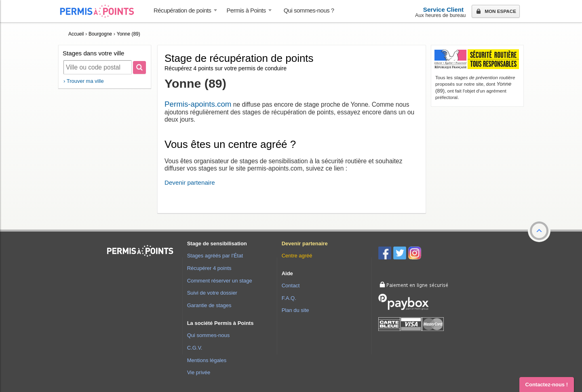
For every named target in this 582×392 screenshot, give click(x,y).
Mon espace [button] (495, 12)
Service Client (443, 9)
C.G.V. (195, 348)
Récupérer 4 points (209, 268)
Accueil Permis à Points (101, 11)
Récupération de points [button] (182, 11)
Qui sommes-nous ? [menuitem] (309, 11)
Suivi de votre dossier (212, 293)
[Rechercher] (139, 67)
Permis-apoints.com (198, 104)
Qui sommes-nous (208, 335)
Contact (291, 286)
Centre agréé (297, 256)
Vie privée (199, 372)
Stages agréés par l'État (215, 256)
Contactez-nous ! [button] (547, 385)
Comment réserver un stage (220, 281)
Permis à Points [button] (246, 11)
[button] (539, 231)
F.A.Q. (289, 298)
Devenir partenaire (190, 182)
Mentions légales (207, 360)
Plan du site (295, 310)
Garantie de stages (209, 305)
